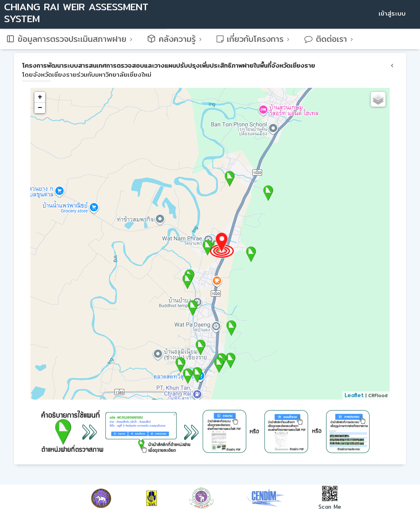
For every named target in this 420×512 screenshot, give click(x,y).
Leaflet (354, 395)
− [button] (40, 108)
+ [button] (40, 97)
